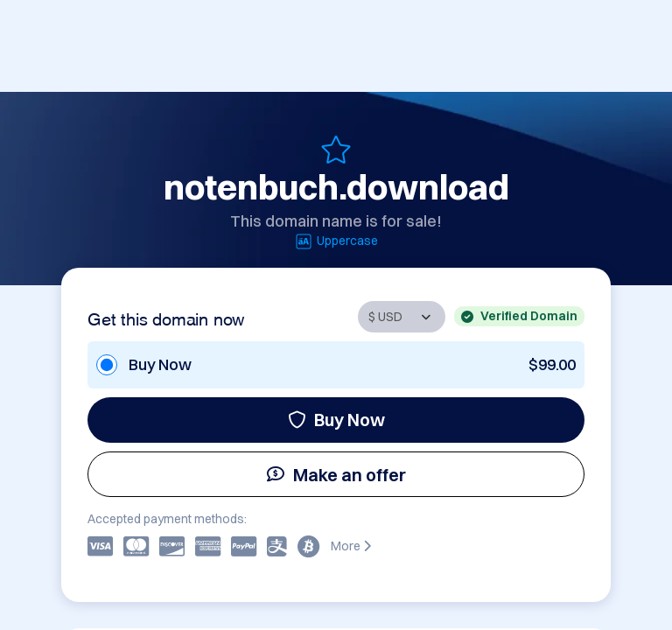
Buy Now (336, 420)
